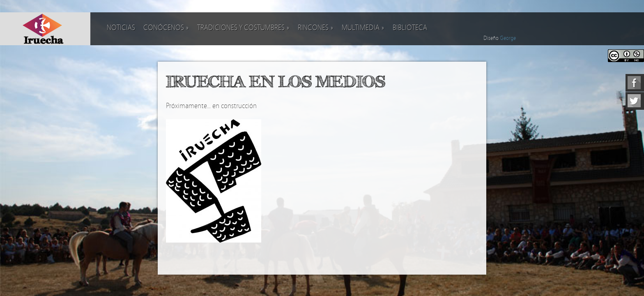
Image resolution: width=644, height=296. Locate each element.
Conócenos (166, 28)
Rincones (316, 28)
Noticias (121, 28)
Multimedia (363, 28)
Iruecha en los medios (275, 81)
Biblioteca (410, 28)
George (508, 38)
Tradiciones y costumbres (243, 28)
